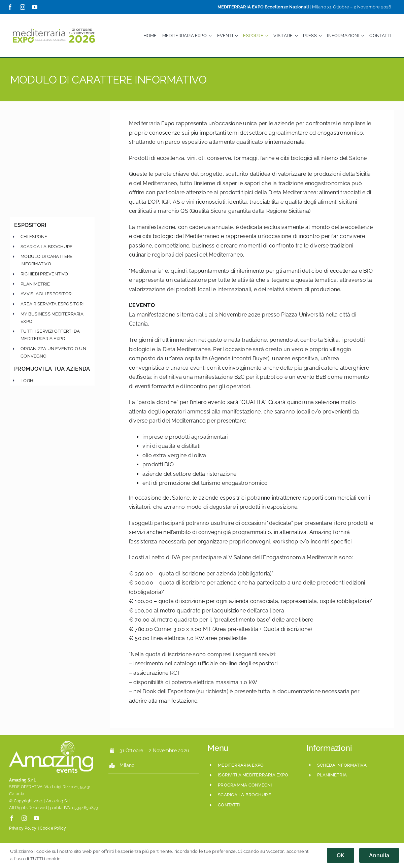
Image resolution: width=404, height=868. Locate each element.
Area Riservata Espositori (52, 304)
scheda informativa (342, 765)
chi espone (34, 237)
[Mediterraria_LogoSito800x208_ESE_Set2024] (54, 27)
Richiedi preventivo (44, 274)
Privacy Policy (23, 828)
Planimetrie (35, 284)
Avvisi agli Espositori (46, 294)
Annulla (379, 855)
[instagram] (23, 7)
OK (341, 855)
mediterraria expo (241, 765)
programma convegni (245, 785)
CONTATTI (229, 805)
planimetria (332, 775)
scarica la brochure (47, 247)
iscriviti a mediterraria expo (253, 775)
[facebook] (10, 7)
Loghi (27, 381)
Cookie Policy (53, 828)
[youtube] (35, 7)
